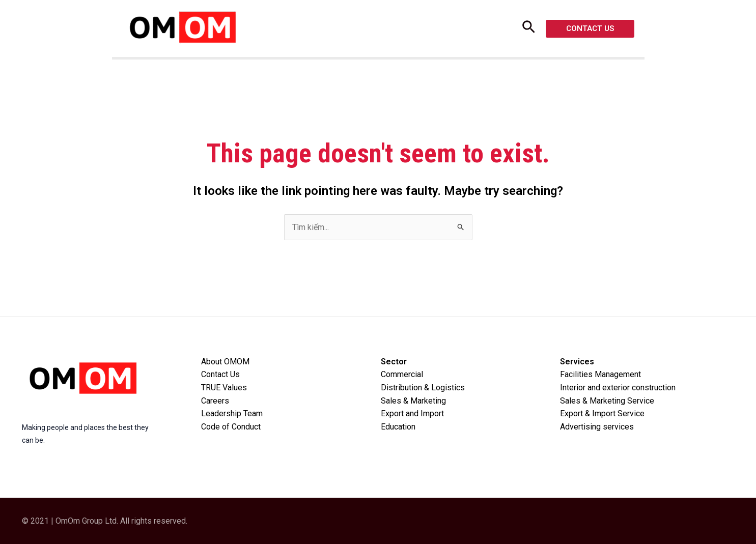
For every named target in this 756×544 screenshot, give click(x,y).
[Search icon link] (529, 30)
